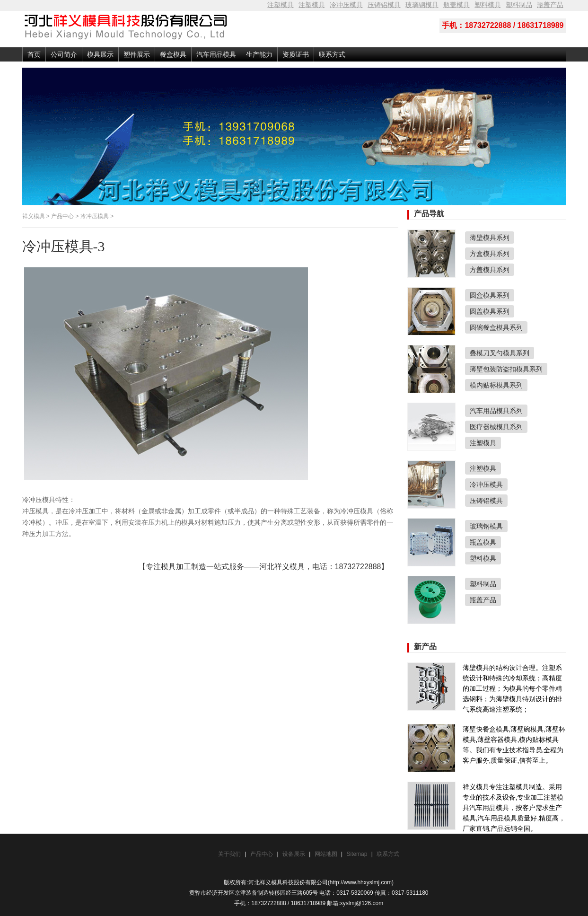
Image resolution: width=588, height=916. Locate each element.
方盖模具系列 (490, 270)
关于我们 (229, 854)
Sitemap (357, 854)
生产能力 (259, 54)
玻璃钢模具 (422, 5)
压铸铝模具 (384, 5)
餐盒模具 (173, 54)
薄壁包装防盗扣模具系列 (506, 369)
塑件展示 (137, 54)
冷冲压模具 (346, 5)
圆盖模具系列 (490, 311)
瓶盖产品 (550, 5)
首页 (34, 54)
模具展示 (100, 54)
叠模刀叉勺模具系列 (500, 353)
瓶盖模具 (456, 5)
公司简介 (64, 54)
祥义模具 (34, 216)
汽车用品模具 (216, 54)
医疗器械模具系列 (496, 427)
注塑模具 (281, 5)
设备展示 (294, 854)
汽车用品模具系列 (496, 411)
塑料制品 (519, 5)
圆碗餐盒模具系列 (496, 327)
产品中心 (62, 216)
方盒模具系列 (490, 254)
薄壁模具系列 (490, 238)
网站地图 (326, 854)
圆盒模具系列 (490, 295)
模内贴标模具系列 (496, 385)
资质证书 (296, 54)
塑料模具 (488, 5)
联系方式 (332, 54)
